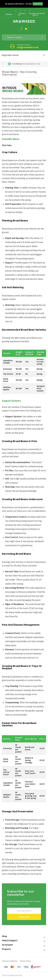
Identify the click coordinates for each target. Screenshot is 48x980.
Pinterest (25, 11)
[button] (45, 64)
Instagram (30, 11)
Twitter (20, 11)
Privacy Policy (26, 961)
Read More (38, 4)
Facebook (16, 11)
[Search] (24, 37)
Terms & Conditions (10, 961)
